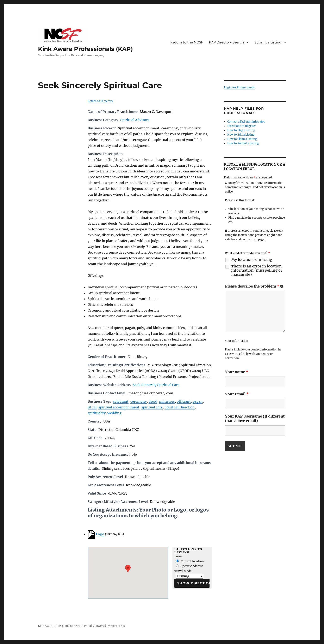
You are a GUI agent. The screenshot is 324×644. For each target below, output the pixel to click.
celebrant (121, 401)
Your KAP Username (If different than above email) (255, 418)
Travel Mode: (183, 571)
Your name (237, 372)
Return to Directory (100, 101)
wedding (114, 413)
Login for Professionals (239, 87)
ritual (92, 407)
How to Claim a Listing (242, 139)
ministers (167, 401)
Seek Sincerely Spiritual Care (156, 385)
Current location (190, 561)
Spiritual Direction (180, 407)
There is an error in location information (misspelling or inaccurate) (257, 270)
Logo (100, 534)
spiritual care (152, 407)
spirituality (97, 413)
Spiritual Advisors (135, 120)
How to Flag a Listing (241, 130)
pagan (198, 401)
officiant (184, 401)
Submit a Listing (268, 42)
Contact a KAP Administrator (246, 122)
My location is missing (252, 260)
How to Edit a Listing (241, 135)
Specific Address (190, 566)
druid (153, 401)
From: (179, 556)
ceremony (139, 401)
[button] (128, 569)
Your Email (237, 394)
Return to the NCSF (187, 42)
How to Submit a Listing (243, 143)
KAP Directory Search (226, 42)
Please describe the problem (254, 286)
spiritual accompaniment (119, 407)
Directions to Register (242, 126)
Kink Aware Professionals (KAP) (85, 49)
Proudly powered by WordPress (104, 626)
